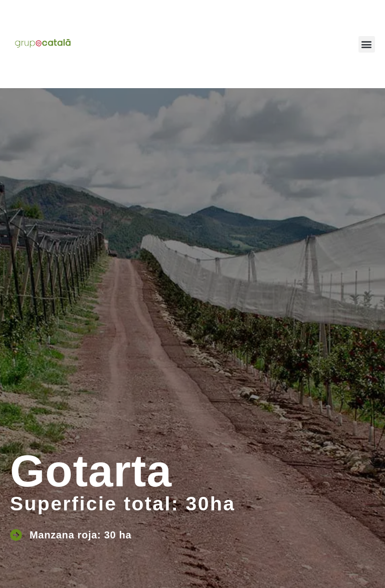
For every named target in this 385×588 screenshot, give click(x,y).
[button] (367, 44)
